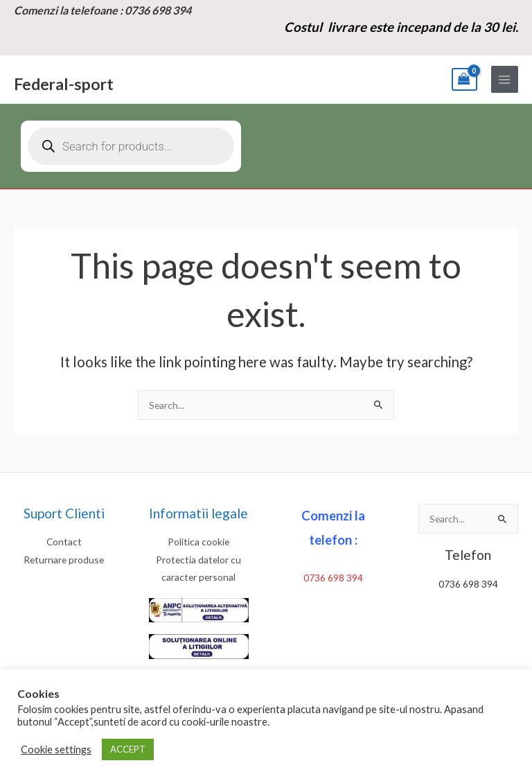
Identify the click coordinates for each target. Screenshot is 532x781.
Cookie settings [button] (56, 749)
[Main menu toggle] (505, 79)
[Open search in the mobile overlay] (131, 146)
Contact (64, 542)
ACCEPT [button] (128, 749)
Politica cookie (198, 542)
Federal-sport (64, 84)
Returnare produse (64, 560)
